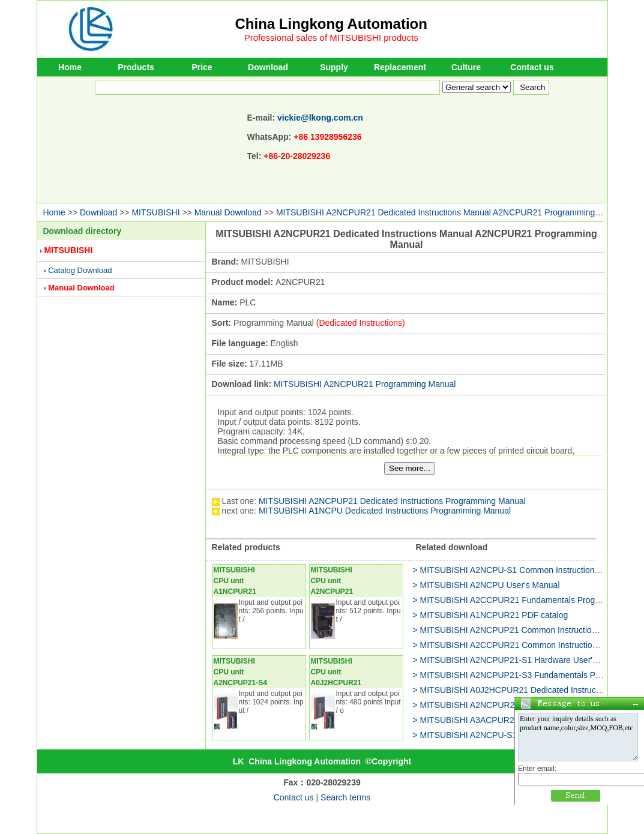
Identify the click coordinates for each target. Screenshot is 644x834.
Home (70, 67)
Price (202, 67)
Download (268, 67)
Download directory (83, 231)
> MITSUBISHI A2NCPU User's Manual (486, 585)
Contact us (532, 67)
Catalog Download (80, 270)
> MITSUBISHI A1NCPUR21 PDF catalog (491, 615)
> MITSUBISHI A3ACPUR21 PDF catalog (490, 720)
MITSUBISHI (155, 212)
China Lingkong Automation (331, 24)
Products (136, 67)
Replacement (400, 67)
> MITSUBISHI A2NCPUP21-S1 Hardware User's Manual (520, 660)
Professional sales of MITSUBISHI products (331, 37)
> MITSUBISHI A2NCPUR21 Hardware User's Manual (513, 705)
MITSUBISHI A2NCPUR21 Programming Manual (365, 384)
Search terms (345, 797)
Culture (466, 67)
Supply (334, 67)
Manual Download (228, 212)
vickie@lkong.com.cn (320, 118)
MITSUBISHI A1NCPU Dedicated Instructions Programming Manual (385, 511)
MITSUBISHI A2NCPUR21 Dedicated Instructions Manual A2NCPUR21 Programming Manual (450, 212)
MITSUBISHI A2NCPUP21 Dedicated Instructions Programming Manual (392, 501)
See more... (410, 468)
